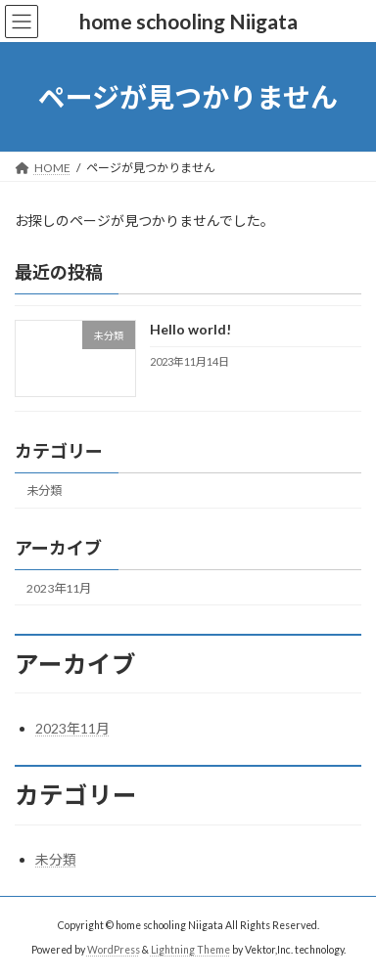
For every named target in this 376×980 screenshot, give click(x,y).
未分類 (44, 491)
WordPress (114, 950)
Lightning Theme (190, 950)
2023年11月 (59, 588)
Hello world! (190, 330)
